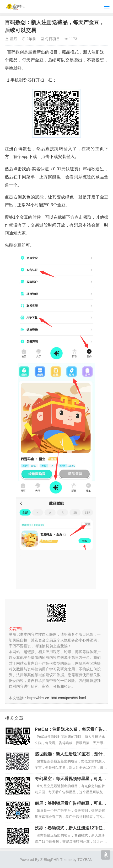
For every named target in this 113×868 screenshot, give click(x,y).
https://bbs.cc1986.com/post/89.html (57, 698)
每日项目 (52, 39)
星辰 (14, 39)
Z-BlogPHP (49, 860)
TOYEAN (85, 860)
